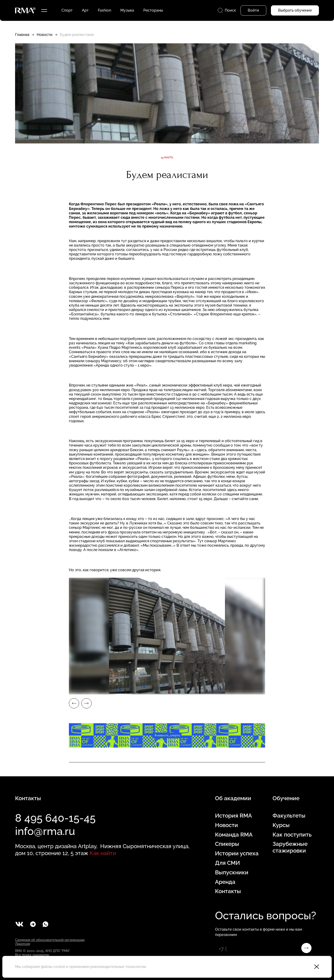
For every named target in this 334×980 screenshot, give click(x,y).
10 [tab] (198, 690)
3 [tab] (52, 690)
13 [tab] (261, 690)
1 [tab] (10, 690)
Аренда (225, 882)
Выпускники (232, 872)
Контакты (228, 891)
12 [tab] (240, 690)
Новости (45, 35)
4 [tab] (73, 690)
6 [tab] (115, 690)
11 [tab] (219, 690)
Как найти (103, 853)
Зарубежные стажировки (290, 847)
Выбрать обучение (295, 10)
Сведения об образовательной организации (50, 940)
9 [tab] (177, 690)
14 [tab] (282, 690)
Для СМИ (227, 863)
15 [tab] (303, 690)
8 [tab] (157, 690)
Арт (85, 10)
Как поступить (292, 835)
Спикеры (227, 844)
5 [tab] (94, 690)
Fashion (104, 10)
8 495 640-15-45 (55, 818)
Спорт (67, 10)
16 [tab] (324, 690)
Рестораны (153, 10)
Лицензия (22, 944)
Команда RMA (234, 835)
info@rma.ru (45, 831)
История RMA (233, 816)
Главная (22, 35)
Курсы (281, 825)
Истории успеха (237, 853)
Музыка (127, 10)
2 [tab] (31, 690)
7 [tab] (136, 690)
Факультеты (289, 816)
